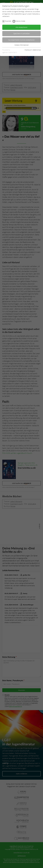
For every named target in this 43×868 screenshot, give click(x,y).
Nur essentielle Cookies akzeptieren (21, 40)
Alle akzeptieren (22, 27)
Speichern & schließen (22, 33)
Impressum (28, 50)
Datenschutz (37, 50)
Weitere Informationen (22, 45)
